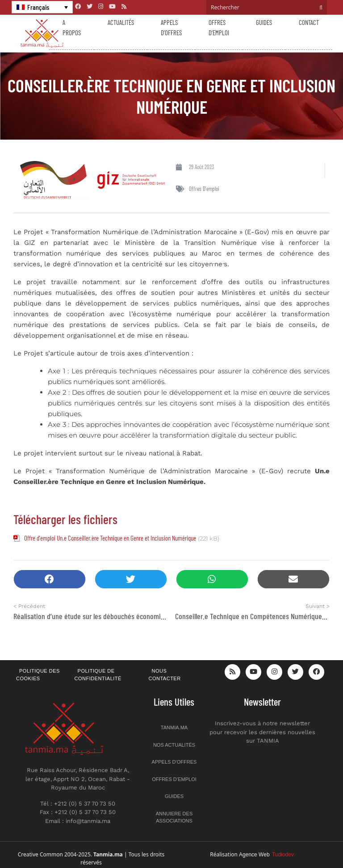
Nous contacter (165, 675)
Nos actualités (174, 745)
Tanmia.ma (174, 727)
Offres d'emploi (204, 189)
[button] (50, 579)
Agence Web (266, 855)
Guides (264, 22)
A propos (72, 27)
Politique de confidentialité (98, 675)
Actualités (121, 22)
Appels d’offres (171, 27)
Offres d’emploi (219, 27)
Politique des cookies (38, 675)
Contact (309, 22)
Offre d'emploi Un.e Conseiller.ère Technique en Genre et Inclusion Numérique (110, 538)
